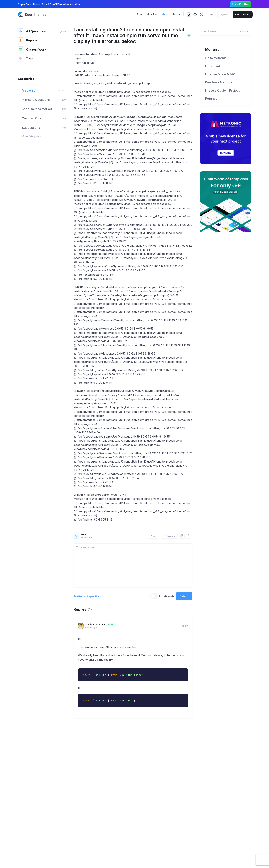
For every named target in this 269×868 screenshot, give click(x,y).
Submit (184, 596)
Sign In (224, 14)
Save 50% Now (241, 4)
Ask (243, 14)
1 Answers (170, 536)
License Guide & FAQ (220, 74)
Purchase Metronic (219, 82)
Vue (153, 536)
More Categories (31, 136)
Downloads (213, 66)
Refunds (211, 99)
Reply (185, 626)
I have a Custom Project (222, 90)
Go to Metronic (216, 58)
